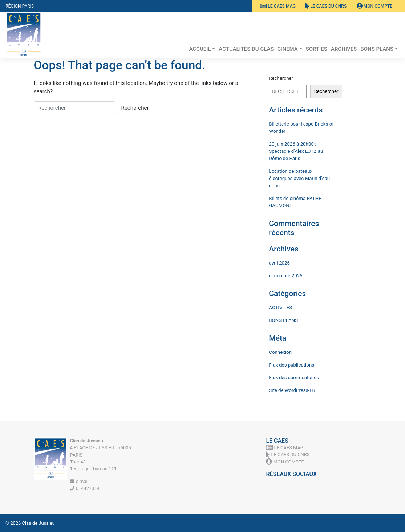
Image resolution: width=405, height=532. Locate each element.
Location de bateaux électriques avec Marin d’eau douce (299, 178)
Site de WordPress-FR (292, 390)
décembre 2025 (285, 276)
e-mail (79, 481)
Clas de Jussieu (39, 523)
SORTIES (317, 49)
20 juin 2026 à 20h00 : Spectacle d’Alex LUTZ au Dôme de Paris (296, 151)
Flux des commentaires (294, 378)
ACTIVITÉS (280, 308)
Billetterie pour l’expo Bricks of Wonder (301, 128)
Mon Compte (375, 6)
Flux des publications (291, 365)
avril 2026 (279, 263)
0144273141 (86, 488)
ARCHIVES (344, 49)
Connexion (280, 352)
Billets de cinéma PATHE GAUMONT (295, 202)
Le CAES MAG (278, 6)
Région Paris (20, 6)
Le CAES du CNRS (326, 6)
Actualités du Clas (246, 49)
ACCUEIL (200, 49)
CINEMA (287, 49)
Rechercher (281, 78)
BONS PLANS (377, 49)
